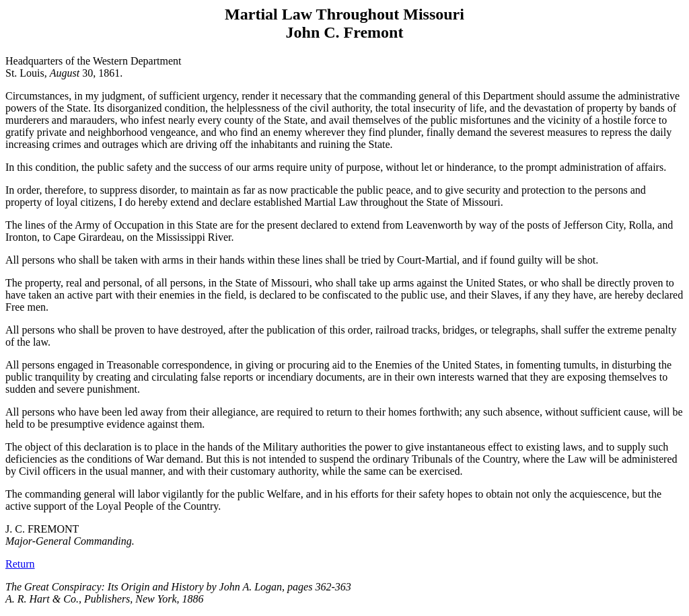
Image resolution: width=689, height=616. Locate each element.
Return (20, 564)
